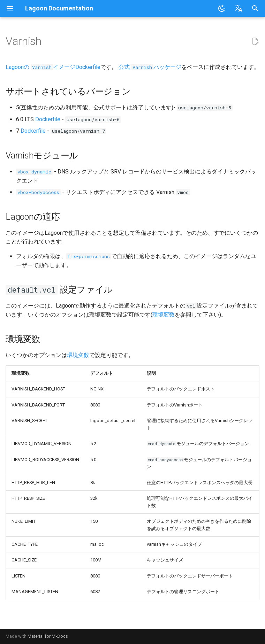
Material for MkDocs (48, 636)
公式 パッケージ (150, 67)
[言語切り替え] (238, 8)
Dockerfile (48, 119)
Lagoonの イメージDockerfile (53, 67)
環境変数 (164, 315)
